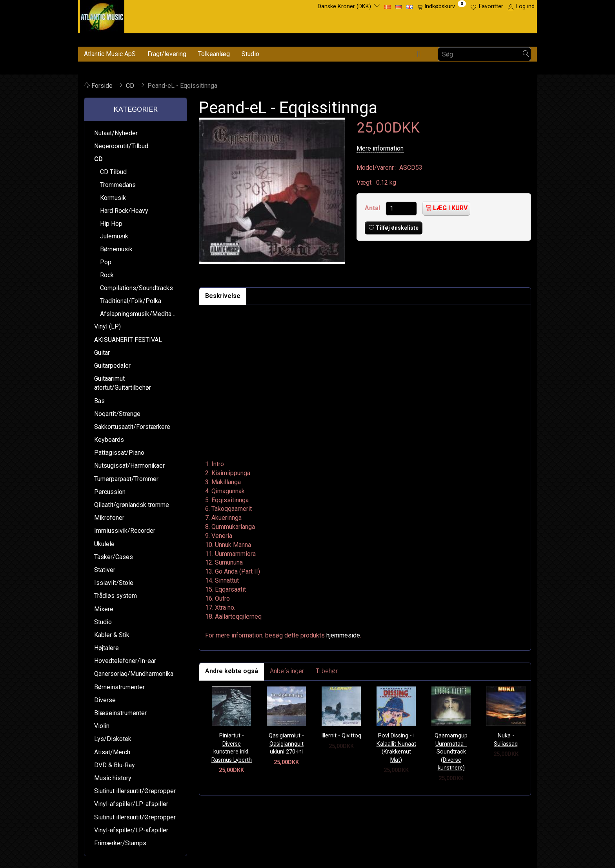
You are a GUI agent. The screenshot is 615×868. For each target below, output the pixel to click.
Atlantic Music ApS (110, 54)
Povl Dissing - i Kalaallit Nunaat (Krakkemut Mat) (396, 748)
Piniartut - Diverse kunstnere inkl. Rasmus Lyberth (232, 748)
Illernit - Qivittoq (341, 736)
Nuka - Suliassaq (506, 740)
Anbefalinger (287, 671)
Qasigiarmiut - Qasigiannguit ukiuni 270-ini (286, 744)
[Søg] (526, 54)
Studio (250, 54)
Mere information (380, 148)
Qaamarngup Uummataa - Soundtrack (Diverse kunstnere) (451, 752)
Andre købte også (232, 671)
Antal (373, 208)
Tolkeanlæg (214, 54)
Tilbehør (327, 671)
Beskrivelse (223, 296)
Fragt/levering (167, 54)
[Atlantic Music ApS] (102, 15)
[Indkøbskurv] (442, 7)
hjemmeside (343, 635)
